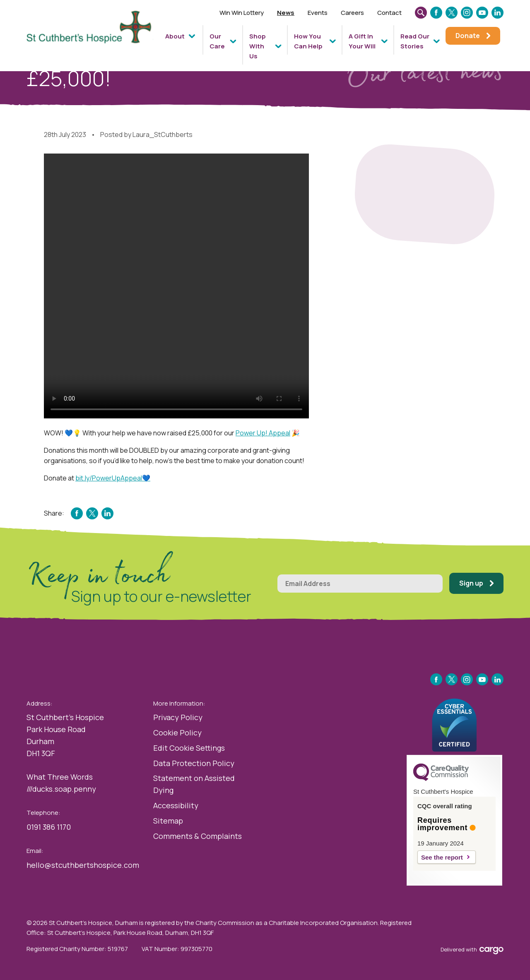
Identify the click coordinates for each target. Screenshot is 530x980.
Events (318, 13)
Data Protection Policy (194, 763)
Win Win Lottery (242, 13)
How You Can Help (308, 41)
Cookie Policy (177, 733)
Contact (389, 13)
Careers (352, 13)
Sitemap (168, 821)
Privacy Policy (178, 717)
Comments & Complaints (198, 836)
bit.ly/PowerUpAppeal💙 (113, 478)
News (286, 13)
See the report (442, 857)
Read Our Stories (415, 41)
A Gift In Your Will (362, 41)
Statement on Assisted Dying (194, 784)
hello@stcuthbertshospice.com (83, 865)
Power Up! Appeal (263, 433)
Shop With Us (258, 46)
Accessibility (176, 805)
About (175, 36)
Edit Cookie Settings (189, 748)
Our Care (217, 41)
